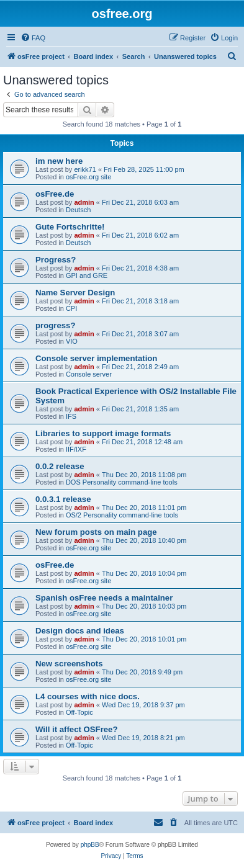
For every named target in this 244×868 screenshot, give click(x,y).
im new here (59, 161)
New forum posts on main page (96, 532)
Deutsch (78, 210)
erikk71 (85, 169)
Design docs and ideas (80, 631)
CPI (71, 308)
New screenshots (69, 664)
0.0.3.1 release (63, 499)
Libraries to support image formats (103, 433)
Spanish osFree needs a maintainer (104, 598)
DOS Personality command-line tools (122, 482)
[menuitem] (33, 38)
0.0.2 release (60, 466)
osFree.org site (88, 177)
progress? (56, 325)
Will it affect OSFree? (77, 729)
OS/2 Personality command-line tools (122, 515)
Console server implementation (96, 358)
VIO (72, 341)
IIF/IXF (76, 449)
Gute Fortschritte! (70, 227)
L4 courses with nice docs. (88, 696)
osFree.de (55, 194)
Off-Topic (79, 712)
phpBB (90, 845)
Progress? (56, 260)
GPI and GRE (87, 275)
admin (84, 202)
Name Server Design (75, 293)
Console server (89, 374)
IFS (71, 416)
